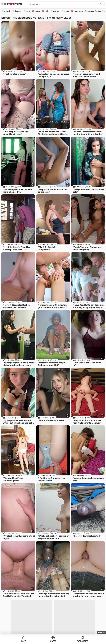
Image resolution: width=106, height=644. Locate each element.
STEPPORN (12, 4)
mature (56, 11)
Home (24, 641)
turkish (7, 11)
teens (37, 11)
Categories (82, 641)
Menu (100, 633)
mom (67, 11)
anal (28, 11)
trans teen (78, 11)
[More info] (33, 69)
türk (47, 11)
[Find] (102, 4)
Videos (53, 641)
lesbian (18, 11)
